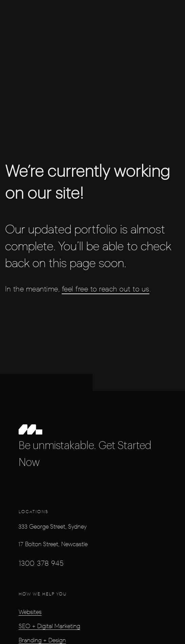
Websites (30, 612)
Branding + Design (42, 640)
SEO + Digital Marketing (49, 626)
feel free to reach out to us (106, 289)
